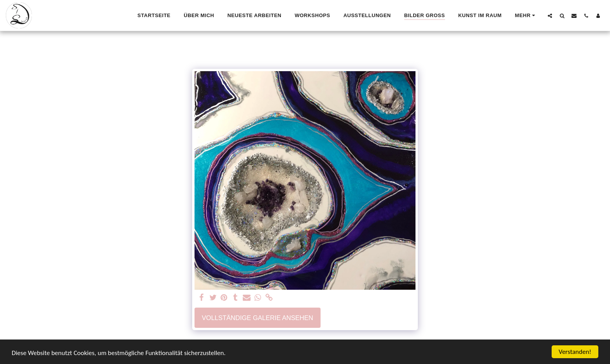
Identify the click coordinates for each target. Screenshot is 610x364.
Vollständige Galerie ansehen (258, 318)
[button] (550, 16)
